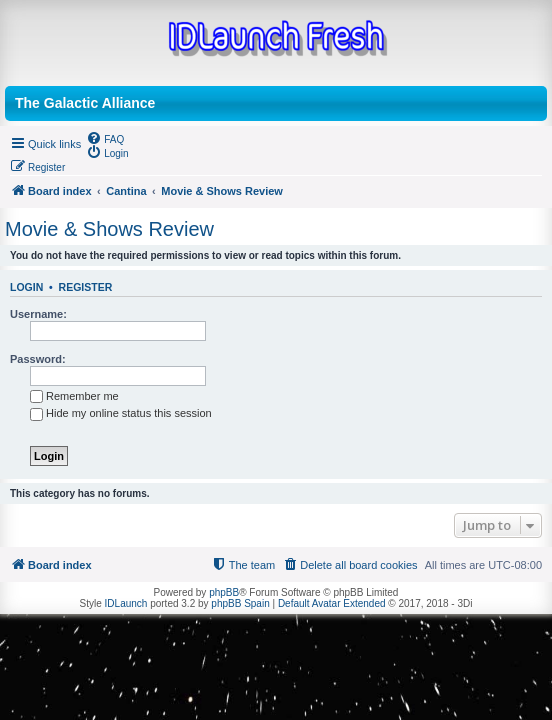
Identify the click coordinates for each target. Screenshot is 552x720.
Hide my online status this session (121, 413)
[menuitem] (105, 138)
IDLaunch (126, 603)
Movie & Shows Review (109, 229)
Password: (38, 359)
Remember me (74, 396)
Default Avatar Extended (332, 603)
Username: (38, 314)
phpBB (224, 592)
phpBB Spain (240, 603)
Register (86, 287)
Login (26, 287)
